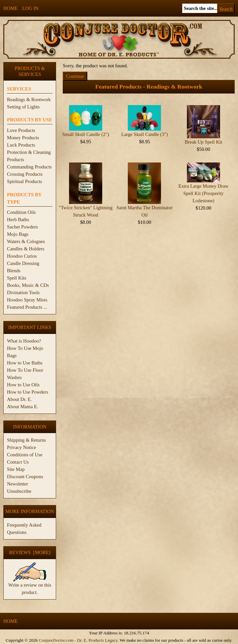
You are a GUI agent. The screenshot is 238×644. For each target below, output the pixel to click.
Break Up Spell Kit (204, 142)
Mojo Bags (18, 234)
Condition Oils (21, 212)
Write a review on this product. (30, 586)
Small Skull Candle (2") (86, 134)
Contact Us (18, 462)
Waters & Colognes (26, 241)
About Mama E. (23, 407)
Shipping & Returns (26, 440)
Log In (30, 8)
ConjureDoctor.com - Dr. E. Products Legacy (78, 640)
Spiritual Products (24, 181)
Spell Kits (17, 278)
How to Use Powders (28, 392)
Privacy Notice (22, 447)
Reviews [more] (30, 552)
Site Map (16, 469)
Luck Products (21, 145)
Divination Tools (23, 292)
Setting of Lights (23, 107)
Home (10, 8)
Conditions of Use (25, 455)
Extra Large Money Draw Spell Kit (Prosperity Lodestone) (204, 193)
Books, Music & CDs (28, 285)
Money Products (23, 138)
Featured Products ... (27, 307)
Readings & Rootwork (29, 99)
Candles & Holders (26, 249)
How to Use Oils (23, 385)
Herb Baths (18, 220)
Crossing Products (25, 174)
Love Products (21, 130)
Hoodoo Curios (22, 256)
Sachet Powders (22, 227)
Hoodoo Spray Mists (27, 300)
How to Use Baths (25, 363)
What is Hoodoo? (24, 341)
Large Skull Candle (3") (144, 134)
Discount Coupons (25, 477)
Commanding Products (29, 167)
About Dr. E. (19, 399)
